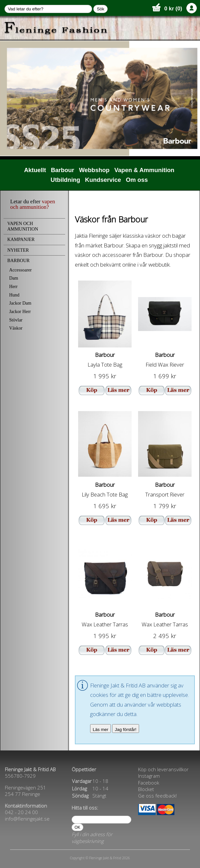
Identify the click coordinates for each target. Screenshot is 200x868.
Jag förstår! (126, 730)
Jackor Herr (20, 311)
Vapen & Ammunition (144, 170)
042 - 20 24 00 (21, 812)
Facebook (149, 783)
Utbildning (65, 180)
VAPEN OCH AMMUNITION (23, 226)
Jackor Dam (20, 303)
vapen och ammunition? (33, 204)
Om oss (137, 180)
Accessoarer (20, 270)
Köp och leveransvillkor (163, 769)
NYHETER (18, 250)
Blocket (146, 789)
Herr (13, 286)
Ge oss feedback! (157, 796)
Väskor (16, 328)
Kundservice (103, 180)
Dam (14, 278)
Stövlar (16, 320)
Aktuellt (35, 170)
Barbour (63, 170)
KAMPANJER (21, 239)
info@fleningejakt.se (27, 819)
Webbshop (94, 170)
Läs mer (100, 730)
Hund (14, 295)
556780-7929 (20, 776)
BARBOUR (18, 260)
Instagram (149, 776)
